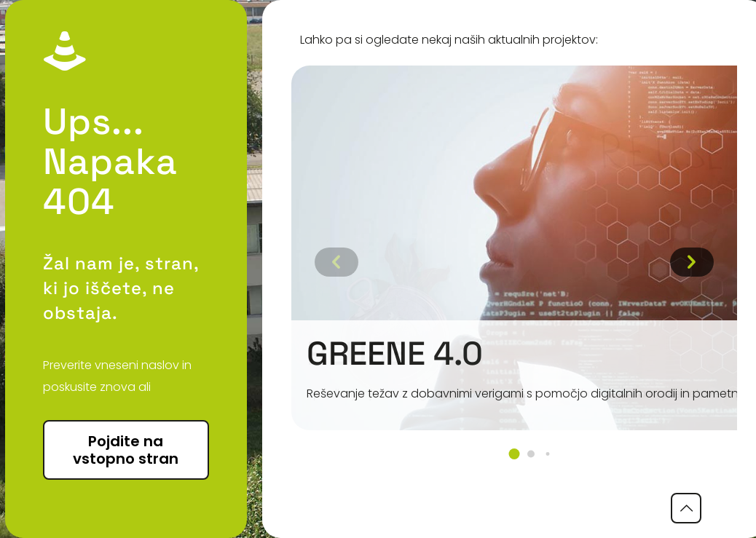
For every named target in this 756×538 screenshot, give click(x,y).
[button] (514, 454)
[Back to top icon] (686, 508)
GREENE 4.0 (395, 353)
